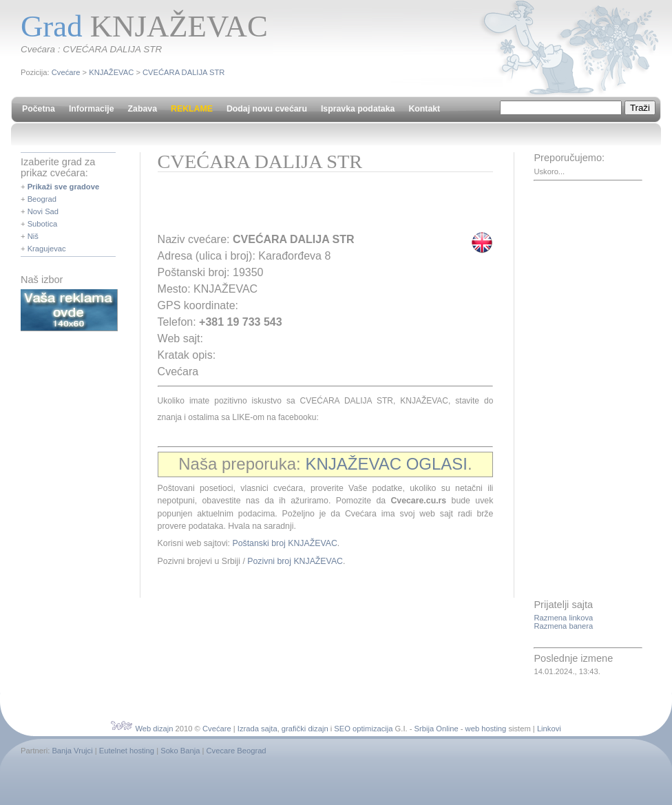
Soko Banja (180, 751)
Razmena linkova (563, 618)
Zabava (143, 109)
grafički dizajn (305, 729)
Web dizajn (154, 729)
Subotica (43, 224)
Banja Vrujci (72, 751)
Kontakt (424, 109)
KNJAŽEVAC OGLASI (386, 464)
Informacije (92, 109)
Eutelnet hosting (127, 751)
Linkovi (549, 729)
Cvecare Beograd (237, 751)
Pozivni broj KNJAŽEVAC (295, 561)
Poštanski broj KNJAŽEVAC (284, 543)
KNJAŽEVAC (111, 72)
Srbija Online (437, 729)
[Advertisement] (319, 207)
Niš (33, 236)
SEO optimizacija (363, 729)
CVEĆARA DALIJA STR (183, 72)
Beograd (42, 199)
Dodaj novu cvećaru (267, 109)
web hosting (486, 729)
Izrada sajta (258, 729)
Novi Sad (43, 211)
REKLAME (192, 109)
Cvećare (66, 72)
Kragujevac (47, 249)
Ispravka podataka (358, 109)
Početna (39, 109)
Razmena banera (563, 626)
